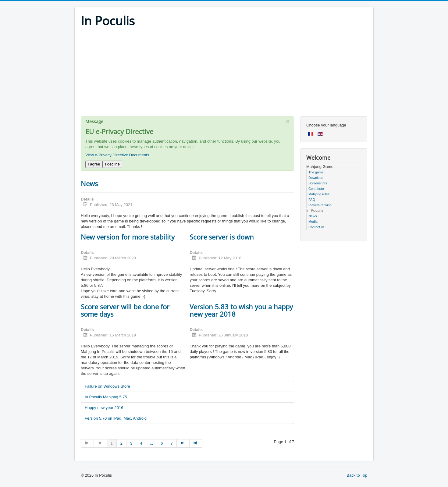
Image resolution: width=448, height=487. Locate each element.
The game (316, 172)
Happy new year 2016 (104, 408)
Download (316, 178)
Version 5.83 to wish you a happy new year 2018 (241, 310)
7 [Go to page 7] (172, 443)
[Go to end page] (196, 443)
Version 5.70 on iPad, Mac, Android (116, 418)
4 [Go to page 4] (141, 443)
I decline (112, 164)
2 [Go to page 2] (121, 443)
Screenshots (318, 183)
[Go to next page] (183, 443)
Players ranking (320, 205)
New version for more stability (128, 237)
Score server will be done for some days (125, 310)
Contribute (316, 189)
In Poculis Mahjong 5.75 (106, 397)
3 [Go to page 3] (131, 443)
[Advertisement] (224, 74)
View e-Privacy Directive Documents (117, 155)
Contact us (316, 227)
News (89, 183)
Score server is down (222, 237)
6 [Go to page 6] (162, 443)
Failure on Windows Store (107, 386)
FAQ (312, 200)
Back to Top (357, 475)
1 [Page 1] (112, 443)
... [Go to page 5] (151, 443)
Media (313, 222)
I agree (94, 164)
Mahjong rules (319, 194)
